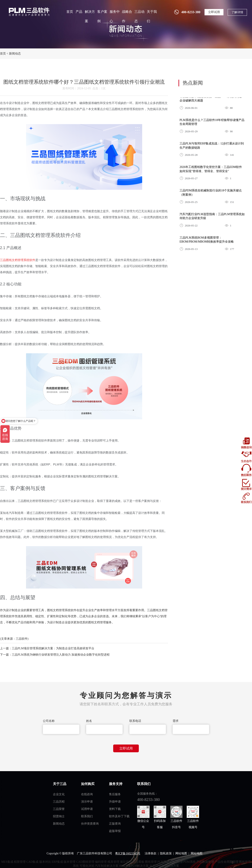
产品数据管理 (205, 862)
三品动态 (139, 16)
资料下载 (115, 809)
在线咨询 (87, 794)
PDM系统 (189, 862)
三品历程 (59, 802)
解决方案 (90, 16)
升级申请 (115, 802)
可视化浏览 (87, 866)
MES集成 (7, 862)
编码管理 (101, 862)
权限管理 (20, 862)
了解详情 (237, 12)
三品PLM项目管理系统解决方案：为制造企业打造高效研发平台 (53, 648)
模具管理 (113, 862)
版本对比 (45, 862)
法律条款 (151, 853)
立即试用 (214, 12)
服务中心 (115, 16)
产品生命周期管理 (227, 862)
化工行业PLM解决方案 (164, 866)
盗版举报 (115, 831)
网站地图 (181, 853)
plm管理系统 (29, 12)
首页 (70, 12)
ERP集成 (57, 862)
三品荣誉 (59, 809)
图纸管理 (151, 862)
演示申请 (87, 802)
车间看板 (138, 862)
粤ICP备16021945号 (128, 853)
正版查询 (115, 824)
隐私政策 (166, 853)
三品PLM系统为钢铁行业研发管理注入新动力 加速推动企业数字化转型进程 (61, 655)
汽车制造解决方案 (107, 866)
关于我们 (152, 16)
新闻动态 (15, 54)
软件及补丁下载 (119, 816)
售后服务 (115, 794)
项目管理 (126, 862)
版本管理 (70, 862)
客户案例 (102, 16)
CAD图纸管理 (85, 862)
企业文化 (59, 794)
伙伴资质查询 (90, 824)
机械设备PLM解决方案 (134, 866)
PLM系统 (163, 862)
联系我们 (87, 816)
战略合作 (127, 16)
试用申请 (87, 809)
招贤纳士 (59, 816)
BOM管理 (176, 862)
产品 (79, 12)
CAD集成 (33, 862)
